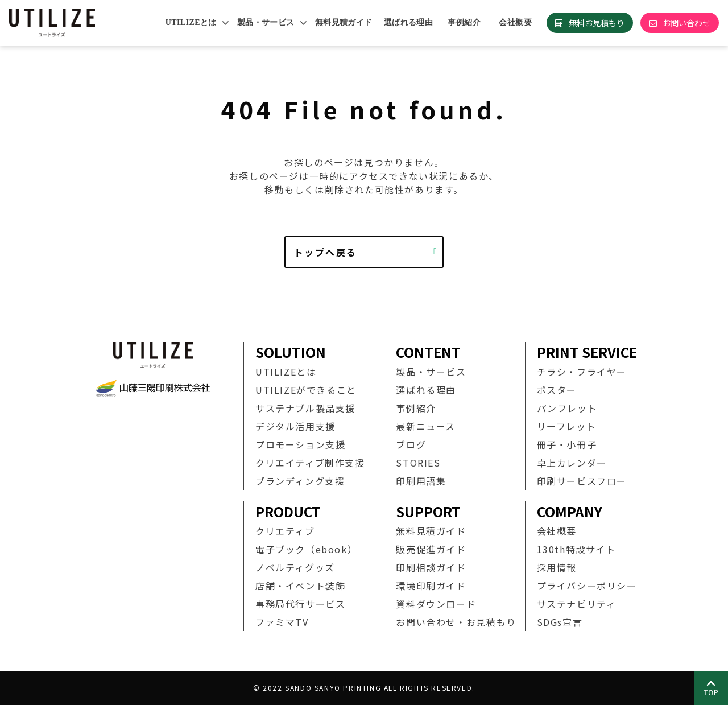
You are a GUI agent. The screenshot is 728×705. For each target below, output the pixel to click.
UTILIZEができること (306, 390)
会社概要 (515, 22)
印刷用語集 (421, 481)
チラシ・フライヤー (582, 372)
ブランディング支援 (300, 481)
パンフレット (567, 408)
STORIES (418, 463)
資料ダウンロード (436, 604)
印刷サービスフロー (582, 481)
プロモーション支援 (300, 444)
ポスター (557, 390)
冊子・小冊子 (567, 444)
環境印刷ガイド (431, 586)
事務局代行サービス (300, 604)
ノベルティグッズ (295, 567)
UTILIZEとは (191, 22)
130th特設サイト (576, 549)
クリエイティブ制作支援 (310, 463)
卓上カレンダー (572, 463)
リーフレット (567, 426)
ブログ (411, 444)
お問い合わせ (686, 23)
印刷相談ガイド (431, 567)
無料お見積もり (597, 23)
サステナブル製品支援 (305, 408)
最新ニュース (426, 426)
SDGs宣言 (560, 622)
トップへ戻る (325, 252)
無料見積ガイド (344, 22)
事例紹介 (464, 22)
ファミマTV (282, 622)
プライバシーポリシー (587, 586)
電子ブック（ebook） (306, 549)
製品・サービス (266, 22)
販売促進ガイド (431, 549)
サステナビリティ (577, 604)
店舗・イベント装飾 (300, 586)
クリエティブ (285, 531)
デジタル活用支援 (295, 426)
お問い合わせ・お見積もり (456, 622)
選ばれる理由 (409, 22)
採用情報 (557, 567)
